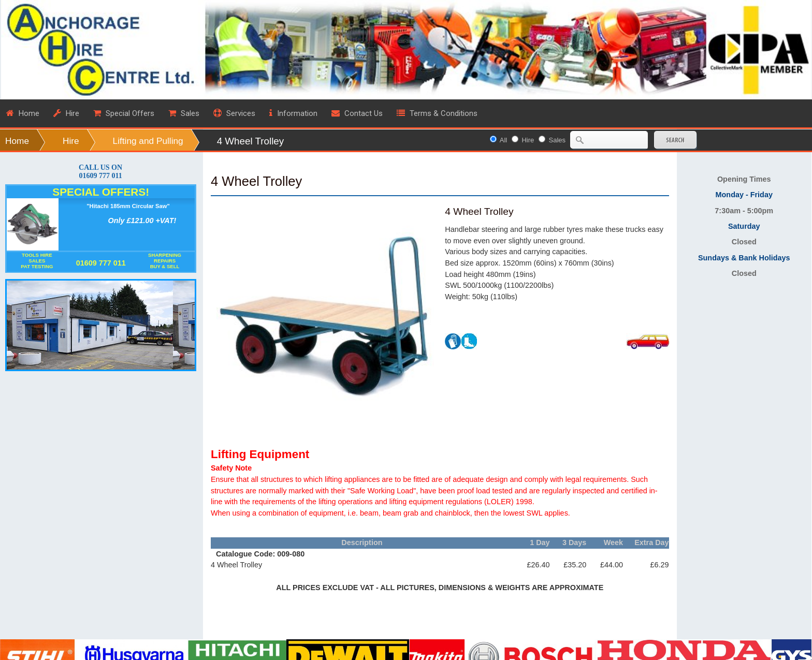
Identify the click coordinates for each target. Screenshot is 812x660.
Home (17, 141)
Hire (71, 141)
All (503, 140)
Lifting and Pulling (148, 141)
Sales (557, 140)
